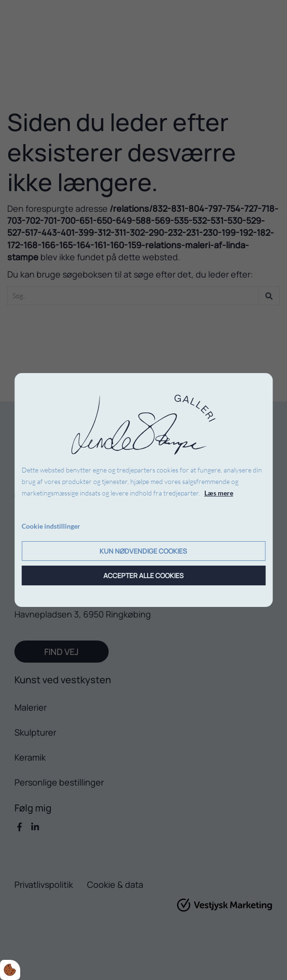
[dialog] (143, 490)
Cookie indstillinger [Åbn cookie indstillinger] (51, 526)
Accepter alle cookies (143, 575)
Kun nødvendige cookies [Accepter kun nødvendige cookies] (143, 551)
